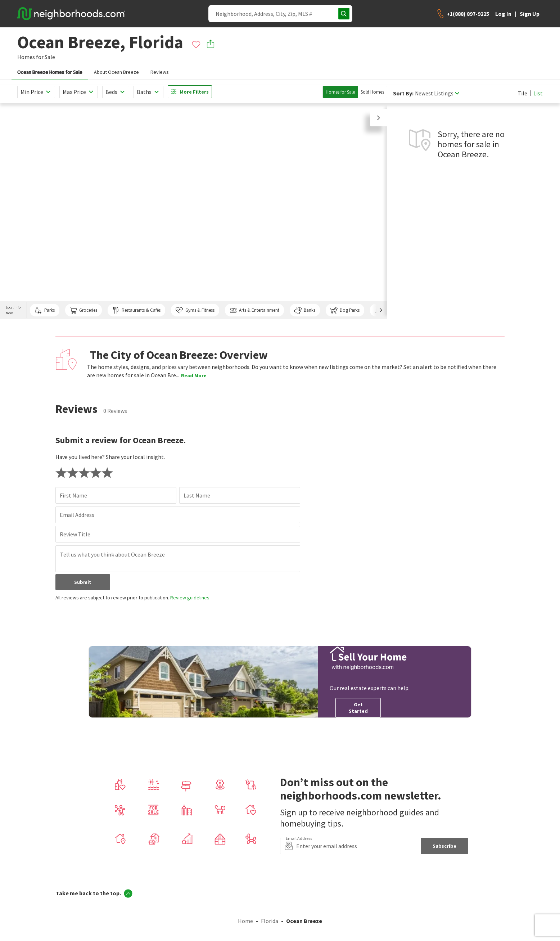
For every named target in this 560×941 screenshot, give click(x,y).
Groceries (83, 310)
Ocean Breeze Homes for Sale (50, 72)
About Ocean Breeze (116, 72)
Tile (522, 93)
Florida (270, 921)
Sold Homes (372, 92)
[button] (379, 118)
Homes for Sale (340, 92)
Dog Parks (345, 310)
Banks (305, 310)
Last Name (197, 495)
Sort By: (403, 93)
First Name (73, 495)
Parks (44, 310)
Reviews (160, 72)
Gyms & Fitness (195, 310)
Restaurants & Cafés (136, 310)
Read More (194, 375)
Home (245, 921)
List (538, 93)
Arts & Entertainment (254, 310)
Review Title (75, 534)
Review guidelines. (190, 598)
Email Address (77, 515)
